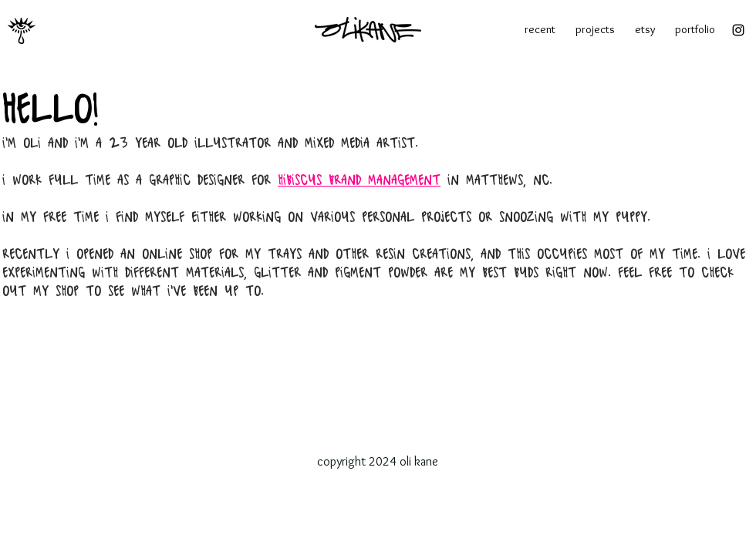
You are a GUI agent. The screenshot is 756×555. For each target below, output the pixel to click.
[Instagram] (738, 30)
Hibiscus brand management (359, 181)
